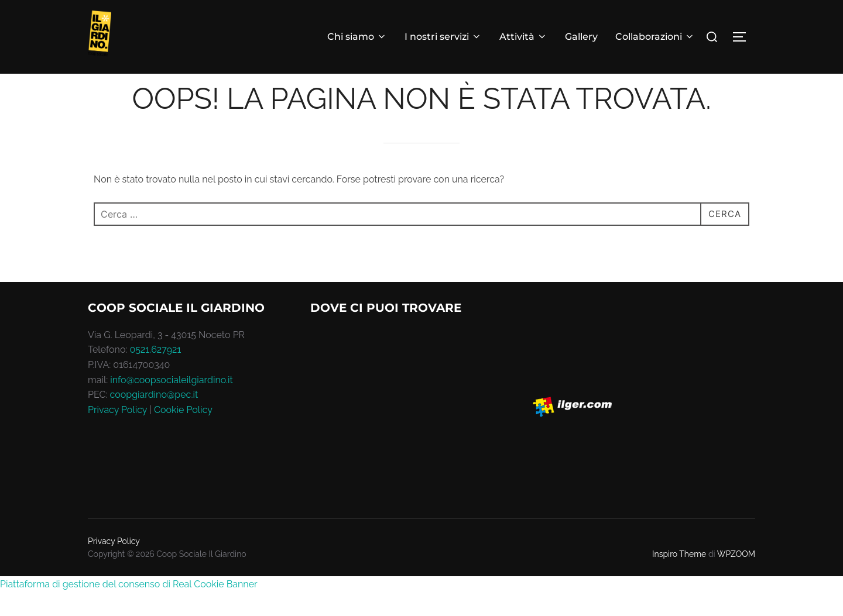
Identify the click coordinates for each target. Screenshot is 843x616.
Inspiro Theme (679, 577)
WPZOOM (736, 577)
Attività (523, 37)
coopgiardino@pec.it (154, 418)
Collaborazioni (655, 37)
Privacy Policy (117, 433)
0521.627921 (156, 373)
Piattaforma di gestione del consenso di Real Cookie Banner (129, 607)
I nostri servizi (443, 37)
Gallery (581, 37)
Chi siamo (357, 37)
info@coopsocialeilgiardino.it (171, 403)
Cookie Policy (183, 433)
